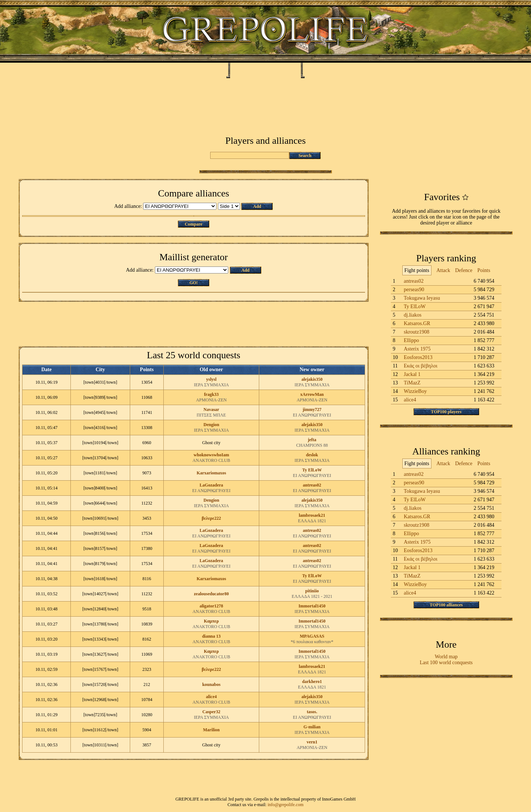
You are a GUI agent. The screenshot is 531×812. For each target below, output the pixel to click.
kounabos (211, 684)
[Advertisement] (265, 100)
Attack (443, 270)
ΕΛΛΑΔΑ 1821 (312, 521)
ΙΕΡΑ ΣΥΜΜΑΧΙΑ (211, 385)
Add (257, 206)
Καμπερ (211, 621)
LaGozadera (211, 485)
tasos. (312, 712)
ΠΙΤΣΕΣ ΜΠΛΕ (211, 415)
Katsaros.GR (417, 323)
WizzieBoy (415, 391)
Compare (194, 224)
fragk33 (211, 394)
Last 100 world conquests (446, 663)
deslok (312, 455)
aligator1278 (211, 606)
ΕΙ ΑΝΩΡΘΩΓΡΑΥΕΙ (312, 415)
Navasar (211, 410)
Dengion (211, 425)
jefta (312, 440)
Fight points (417, 270)
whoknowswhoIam (211, 455)
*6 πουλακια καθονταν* (312, 642)
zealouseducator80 (211, 594)
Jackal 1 (412, 374)
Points (484, 270)
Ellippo (411, 340)
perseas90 (414, 290)
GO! (194, 283)
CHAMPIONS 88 (312, 445)
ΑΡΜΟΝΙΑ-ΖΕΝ (211, 400)
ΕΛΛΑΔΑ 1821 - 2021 (312, 596)
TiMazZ (412, 383)
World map (446, 657)
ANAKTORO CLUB (211, 460)
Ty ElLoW (312, 470)
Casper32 (211, 712)
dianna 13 (211, 636)
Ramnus (250, 70)
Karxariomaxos (211, 473)
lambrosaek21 (312, 515)
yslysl (211, 379)
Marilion (211, 730)
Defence (464, 270)
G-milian (312, 727)
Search (305, 156)
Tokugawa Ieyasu (422, 298)
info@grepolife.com (286, 805)
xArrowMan (312, 394)
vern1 (312, 742)
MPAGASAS (312, 636)
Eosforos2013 (418, 357)
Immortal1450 (312, 606)
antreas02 (312, 485)
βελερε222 (211, 518)
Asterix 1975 (417, 349)
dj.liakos (413, 315)
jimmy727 (312, 410)
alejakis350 (312, 379)
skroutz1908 (417, 332)
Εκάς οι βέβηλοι (421, 366)
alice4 (211, 697)
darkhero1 (312, 682)
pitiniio (312, 591)
